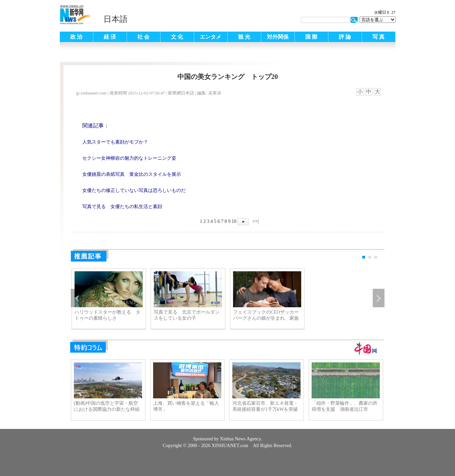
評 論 (345, 37)
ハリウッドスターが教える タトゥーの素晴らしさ (107, 315)
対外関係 (278, 37)
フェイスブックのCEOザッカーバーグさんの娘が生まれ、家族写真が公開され (266, 315)
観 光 (244, 37)
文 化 (177, 37)
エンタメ (211, 37)
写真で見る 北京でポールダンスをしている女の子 (187, 315)
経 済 (110, 37)
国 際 (311, 37)
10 (234, 221)
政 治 (76, 37)
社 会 (143, 37)
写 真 (378, 37)
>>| (255, 221)
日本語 (116, 19)
